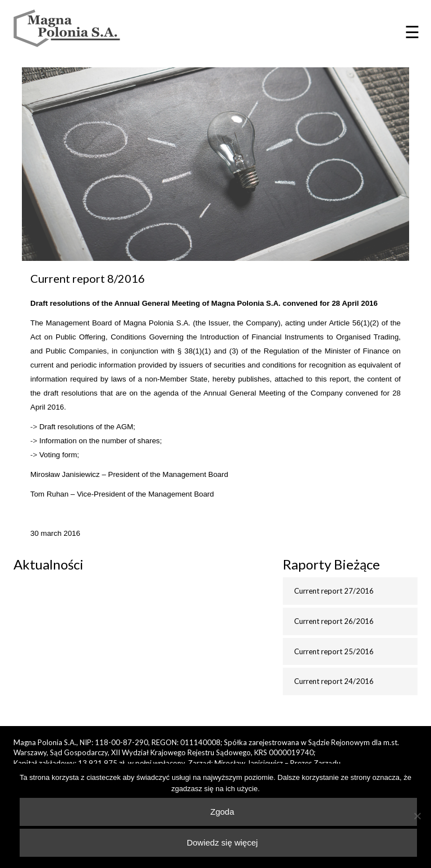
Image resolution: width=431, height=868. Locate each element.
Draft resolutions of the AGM (86, 427)
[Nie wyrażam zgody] (417, 816)
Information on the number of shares (100, 441)
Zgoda (223, 812)
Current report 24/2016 (334, 681)
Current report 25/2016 (334, 651)
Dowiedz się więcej (223, 842)
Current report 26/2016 (334, 621)
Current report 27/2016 (334, 591)
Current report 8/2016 (88, 278)
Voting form (58, 455)
